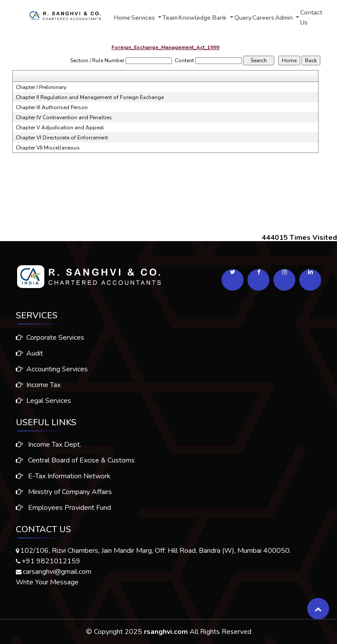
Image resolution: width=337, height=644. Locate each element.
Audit (26, 353)
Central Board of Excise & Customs (75, 464)
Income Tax (35, 385)
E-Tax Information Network (63, 480)
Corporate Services (47, 338)
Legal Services (40, 401)
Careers (263, 18)
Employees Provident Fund (63, 511)
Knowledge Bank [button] (203, 18)
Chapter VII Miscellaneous (48, 148)
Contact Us (311, 18)
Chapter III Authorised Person (52, 107)
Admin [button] (285, 18)
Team (170, 18)
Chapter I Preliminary (41, 87)
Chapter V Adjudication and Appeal (60, 128)
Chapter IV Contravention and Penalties (64, 117)
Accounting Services (48, 369)
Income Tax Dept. (48, 448)
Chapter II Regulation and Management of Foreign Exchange (90, 97)
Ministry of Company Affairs (64, 495)
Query (243, 18)
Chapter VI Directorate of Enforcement (62, 138)
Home (122, 18)
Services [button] (144, 18)
